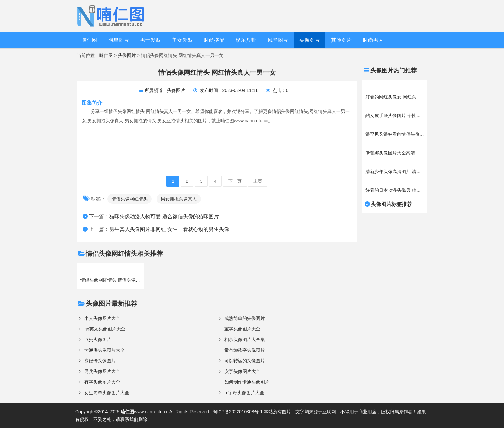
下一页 (235, 181)
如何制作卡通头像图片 (247, 382)
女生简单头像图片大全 (107, 393)
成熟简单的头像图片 (245, 318)
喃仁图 (89, 40)
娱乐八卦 (246, 40)
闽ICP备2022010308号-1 (238, 412)
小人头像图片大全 (102, 318)
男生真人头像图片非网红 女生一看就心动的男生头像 (169, 229)
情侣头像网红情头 (130, 199)
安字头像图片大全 (242, 371)
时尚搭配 (214, 40)
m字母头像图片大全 (244, 393)
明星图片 (119, 40)
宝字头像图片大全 (242, 329)
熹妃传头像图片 (100, 361)
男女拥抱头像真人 (179, 199)
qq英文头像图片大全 (105, 329)
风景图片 (278, 40)
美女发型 (182, 40)
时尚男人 (373, 40)
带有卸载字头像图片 (245, 350)
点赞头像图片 (98, 340)
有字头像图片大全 (102, 382)
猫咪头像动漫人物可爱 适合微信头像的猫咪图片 (164, 216)
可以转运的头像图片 (245, 361)
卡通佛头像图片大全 (104, 350)
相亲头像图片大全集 (245, 340)
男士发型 (150, 40)
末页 (258, 181)
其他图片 (341, 40)
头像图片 (310, 40)
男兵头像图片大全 (102, 371)
